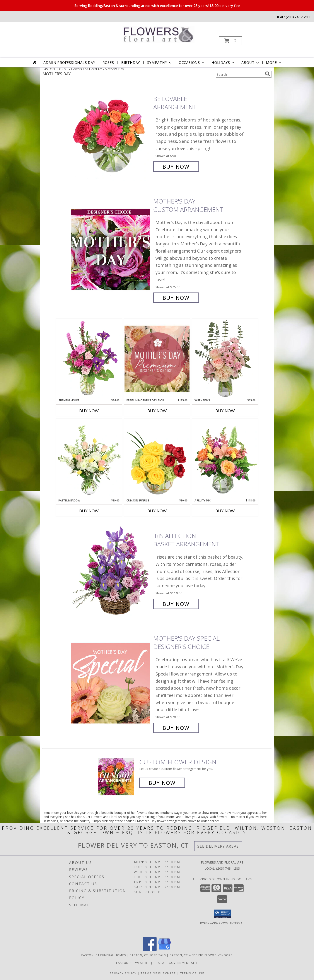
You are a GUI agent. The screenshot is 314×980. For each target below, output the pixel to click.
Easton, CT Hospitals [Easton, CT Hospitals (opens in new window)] (148, 955)
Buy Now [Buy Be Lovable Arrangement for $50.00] (176, 167)
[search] (268, 74)
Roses (108, 63)
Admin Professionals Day (69, 63)
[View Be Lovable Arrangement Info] (111, 133)
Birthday (131, 63)
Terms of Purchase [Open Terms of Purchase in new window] (158, 973)
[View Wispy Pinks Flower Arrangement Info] (225, 359)
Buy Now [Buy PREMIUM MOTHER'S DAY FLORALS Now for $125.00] (157, 411)
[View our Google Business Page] (164, 950)
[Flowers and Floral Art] (157, 33)
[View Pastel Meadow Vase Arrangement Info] (89, 459)
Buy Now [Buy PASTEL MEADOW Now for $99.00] (89, 511)
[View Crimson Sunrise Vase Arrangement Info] (157, 459)
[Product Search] (240, 74)
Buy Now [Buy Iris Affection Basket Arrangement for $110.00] (176, 604)
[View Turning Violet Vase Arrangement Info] (89, 359)
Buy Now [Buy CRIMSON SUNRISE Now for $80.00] (157, 511)
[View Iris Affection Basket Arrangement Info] (111, 570)
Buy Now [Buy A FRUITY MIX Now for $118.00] (225, 511)
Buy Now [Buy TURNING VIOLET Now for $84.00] (89, 411)
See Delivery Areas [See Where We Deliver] (218, 846)
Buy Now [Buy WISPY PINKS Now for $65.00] (225, 411)
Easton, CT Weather (133, 963)
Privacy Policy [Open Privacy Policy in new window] (123, 973)
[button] (230, 41)
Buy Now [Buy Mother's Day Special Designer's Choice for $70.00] (176, 728)
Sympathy (160, 63)
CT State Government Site (176, 963)
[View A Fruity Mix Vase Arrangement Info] (225, 459)
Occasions (192, 63)
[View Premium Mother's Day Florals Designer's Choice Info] (157, 359)
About (251, 63)
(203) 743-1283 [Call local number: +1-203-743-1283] (298, 17)
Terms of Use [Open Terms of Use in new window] (192, 973)
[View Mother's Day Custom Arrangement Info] (111, 249)
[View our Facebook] (150, 950)
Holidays (223, 63)
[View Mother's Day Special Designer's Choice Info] (111, 683)
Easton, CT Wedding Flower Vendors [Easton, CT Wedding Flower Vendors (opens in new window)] (201, 955)
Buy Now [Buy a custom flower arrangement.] (162, 783)
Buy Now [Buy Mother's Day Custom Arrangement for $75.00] (176, 298)
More (274, 63)
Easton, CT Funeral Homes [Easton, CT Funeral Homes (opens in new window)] (104, 955)
